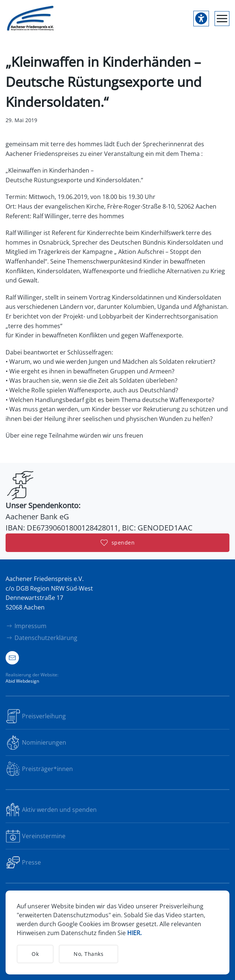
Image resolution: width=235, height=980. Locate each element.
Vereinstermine (36, 836)
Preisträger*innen (39, 769)
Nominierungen (36, 742)
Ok (35, 954)
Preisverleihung (36, 716)
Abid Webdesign (22, 681)
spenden (118, 543)
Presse (23, 862)
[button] (222, 19)
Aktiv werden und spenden (51, 810)
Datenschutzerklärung (41, 638)
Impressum (26, 626)
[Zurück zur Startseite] (31, 19)
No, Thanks (88, 954)
